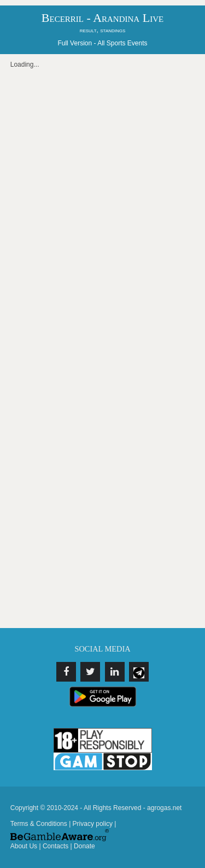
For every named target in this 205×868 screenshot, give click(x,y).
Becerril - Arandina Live (102, 18)
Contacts (55, 846)
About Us (24, 846)
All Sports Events (122, 43)
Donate (84, 846)
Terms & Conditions (39, 824)
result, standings (103, 30)
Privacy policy (93, 824)
